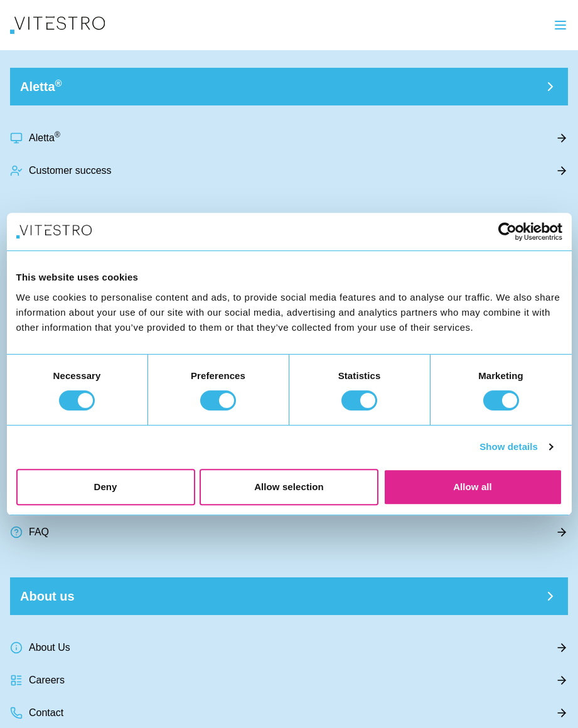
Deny (105, 487)
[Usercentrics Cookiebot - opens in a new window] (507, 232)
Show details (509, 447)
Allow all (473, 487)
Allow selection (289, 487)
